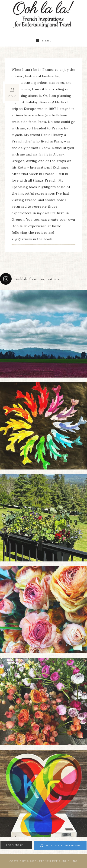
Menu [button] (47, 41)
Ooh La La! (44, 15)
